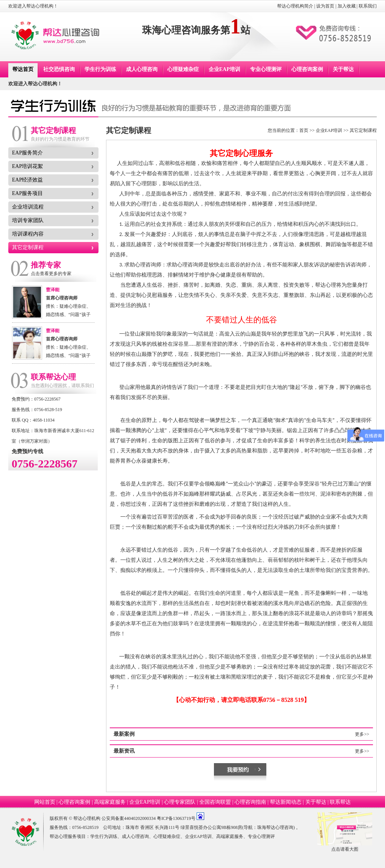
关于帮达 (343, 69)
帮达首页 (23, 69)
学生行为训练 (100, 69)
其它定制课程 (28, 247)
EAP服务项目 (27, 193)
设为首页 (325, 6)
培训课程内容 (28, 234)
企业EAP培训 (224, 69)
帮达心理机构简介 (295, 6)
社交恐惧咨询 (59, 69)
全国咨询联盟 (215, 802)
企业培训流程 (28, 207)
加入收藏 (347, 6)
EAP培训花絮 (27, 166)
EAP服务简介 (27, 153)
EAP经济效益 (27, 180)
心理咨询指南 (250, 802)
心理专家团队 (180, 802)
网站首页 (45, 802)
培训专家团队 (28, 220)
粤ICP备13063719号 (176, 818)
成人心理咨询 (142, 69)
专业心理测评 (266, 69)
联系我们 (368, 6)
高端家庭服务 (110, 802)
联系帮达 (340, 802)
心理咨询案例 (307, 69)
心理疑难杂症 (183, 69)
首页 (304, 130)
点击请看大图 (345, 849)
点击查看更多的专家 (51, 274)
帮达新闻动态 (286, 802)
